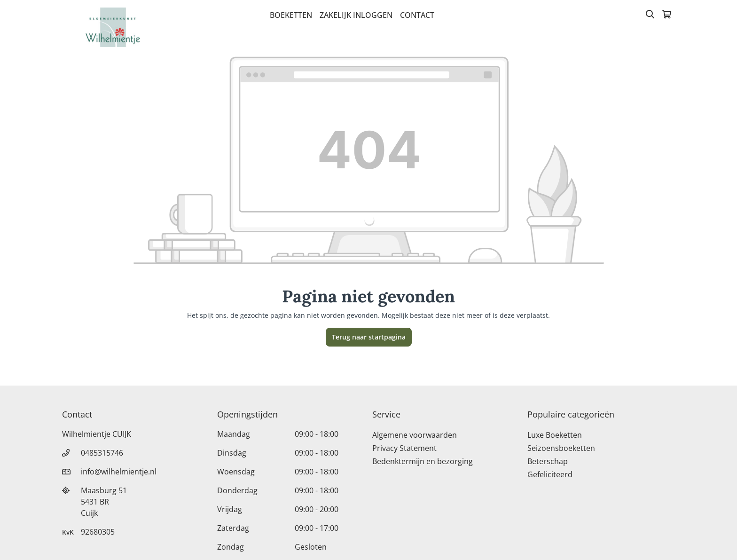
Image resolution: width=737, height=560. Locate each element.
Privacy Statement (404, 448)
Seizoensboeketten (561, 448)
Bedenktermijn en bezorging (423, 461)
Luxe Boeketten (555, 435)
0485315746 (102, 453)
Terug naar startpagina (369, 337)
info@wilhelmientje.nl (119, 472)
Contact (417, 15)
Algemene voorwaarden (415, 435)
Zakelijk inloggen (356, 15)
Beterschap (548, 461)
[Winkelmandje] (666, 15)
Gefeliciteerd (550, 474)
